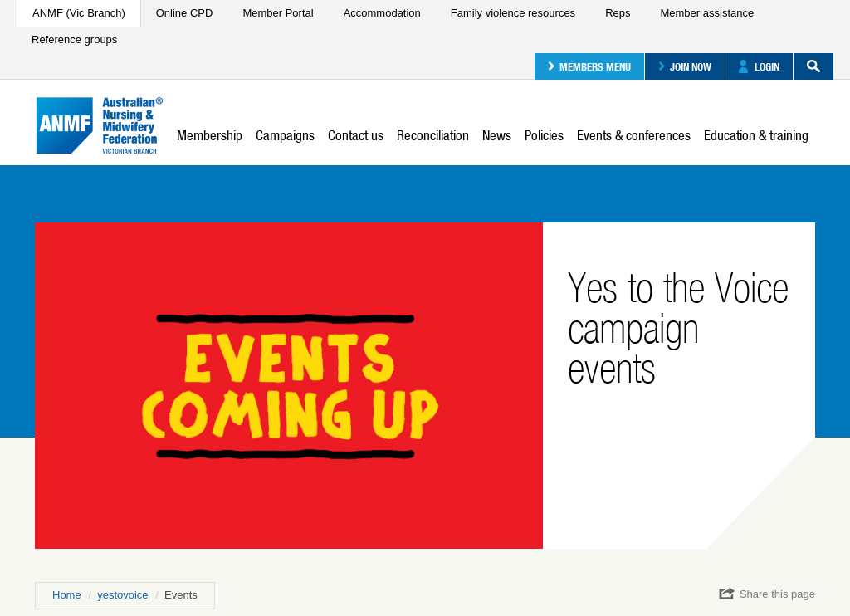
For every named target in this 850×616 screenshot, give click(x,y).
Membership (210, 135)
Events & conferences (634, 135)
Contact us (356, 135)
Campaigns (285, 135)
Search (807, 66)
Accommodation (382, 13)
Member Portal (278, 13)
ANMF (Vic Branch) (79, 13)
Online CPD (185, 13)
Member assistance (707, 13)
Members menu (589, 66)
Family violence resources (513, 13)
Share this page (767, 594)
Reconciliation (433, 135)
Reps (618, 13)
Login (759, 66)
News (497, 135)
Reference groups (74, 39)
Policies (544, 135)
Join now (685, 66)
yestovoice (122, 595)
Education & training (756, 135)
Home (67, 595)
